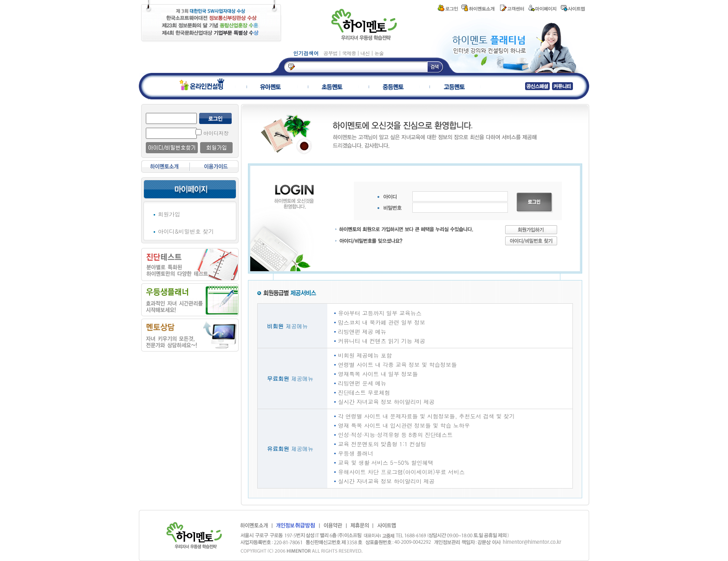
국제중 (349, 53)
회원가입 (169, 214)
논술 (379, 53)
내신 (366, 53)
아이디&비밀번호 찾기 (186, 231)
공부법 (331, 53)
